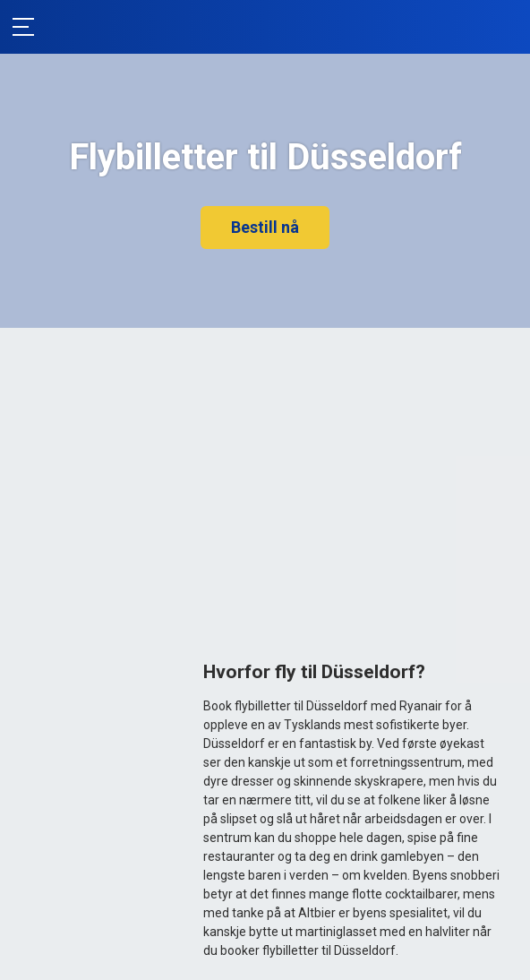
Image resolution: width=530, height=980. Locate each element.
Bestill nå (265, 227)
